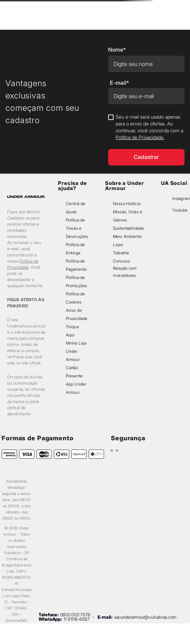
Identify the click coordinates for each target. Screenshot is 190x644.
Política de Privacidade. (140, 137)
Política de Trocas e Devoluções (77, 228)
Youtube (180, 210)
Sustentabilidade (128, 228)
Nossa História (127, 204)
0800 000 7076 (75, 615)
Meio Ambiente (127, 236)
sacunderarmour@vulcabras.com (145, 617)
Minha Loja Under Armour (76, 351)
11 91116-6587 (77, 619)
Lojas (118, 245)
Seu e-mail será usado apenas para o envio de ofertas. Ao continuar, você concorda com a (149, 127)
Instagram (181, 198)
